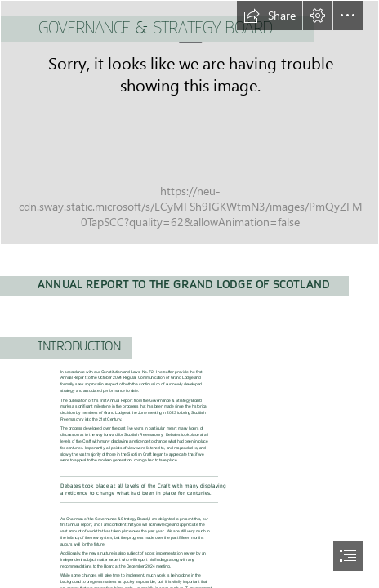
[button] (270, 16)
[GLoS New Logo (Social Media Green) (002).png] (189, 122)
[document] (189, 294)
